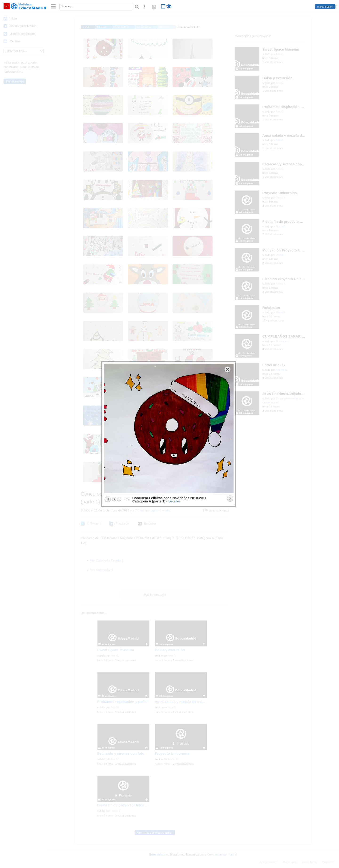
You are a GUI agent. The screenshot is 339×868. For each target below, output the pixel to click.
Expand (228, 20)
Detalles (174, 151)
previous (136, 79)
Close (230, 149)
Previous (114, 149)
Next (119, 149)
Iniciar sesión (325, 7)
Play (108, 149)
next (202, 79)
